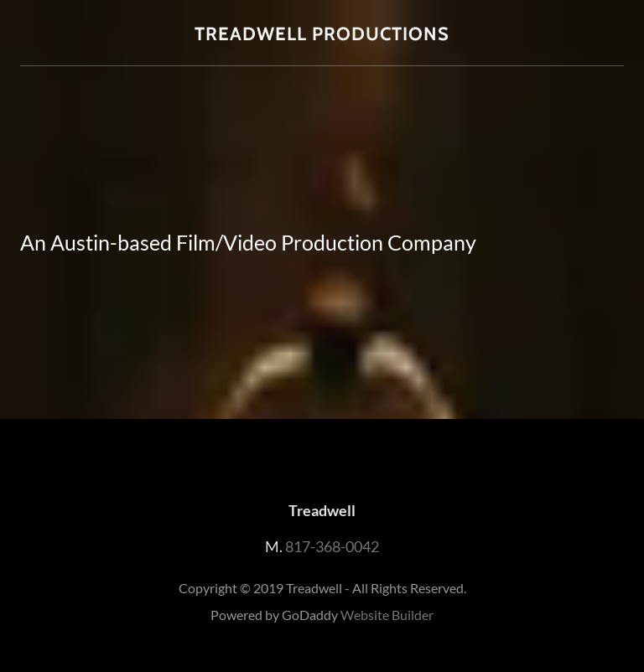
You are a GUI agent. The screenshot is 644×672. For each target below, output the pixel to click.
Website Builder (387, 615)
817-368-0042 (332, 546)
